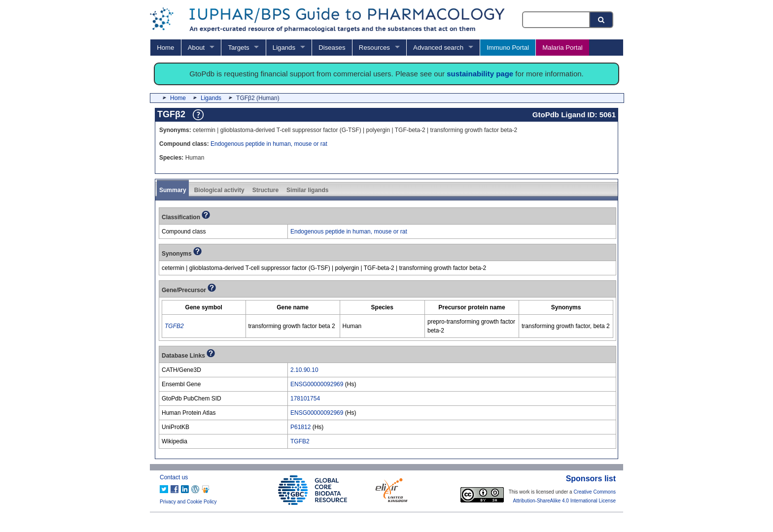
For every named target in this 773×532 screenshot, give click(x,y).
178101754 (305, 399)
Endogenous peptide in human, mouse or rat (269, 144)
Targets (238, 48)
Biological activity (219, 190)
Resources (374, 48)
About (196, 48)
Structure (265, 190)
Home (165, 48)
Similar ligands (307, 190)
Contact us (174, 477)
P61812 (300, 427)
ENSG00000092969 (317, 384)
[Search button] (602, 20)
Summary (173, 190)
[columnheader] (204, 308)
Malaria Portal (562, 48)
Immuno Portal (508, 48)
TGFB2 (300, 441)
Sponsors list (591, 479)
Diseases (332, 48)
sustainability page (480, 74)
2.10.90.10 (304, 370)
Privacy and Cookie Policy (188, 502)
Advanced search (438, 48)
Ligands (284, 48)
